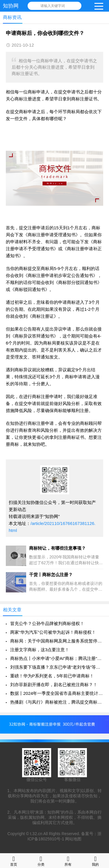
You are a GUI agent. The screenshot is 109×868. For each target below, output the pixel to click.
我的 (95, 861)
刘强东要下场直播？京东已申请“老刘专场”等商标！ (57, 667)
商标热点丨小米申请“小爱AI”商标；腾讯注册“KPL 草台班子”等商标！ (57, 658)
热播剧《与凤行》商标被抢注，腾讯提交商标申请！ (57, 702)
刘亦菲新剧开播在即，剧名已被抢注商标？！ (54, 685)
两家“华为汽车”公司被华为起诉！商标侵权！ (53, 632)
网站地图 (73, 839)
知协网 (11, 6)
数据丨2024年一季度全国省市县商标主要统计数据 (57, 693)
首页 (14, 861)
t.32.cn (36, 834)
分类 (41, 861)
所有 (68, 861)
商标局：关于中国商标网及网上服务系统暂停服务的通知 (57, 641)
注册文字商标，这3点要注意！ (40, 650)
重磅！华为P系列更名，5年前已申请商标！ (52, 676)
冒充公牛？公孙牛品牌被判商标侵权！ (47, 623)
